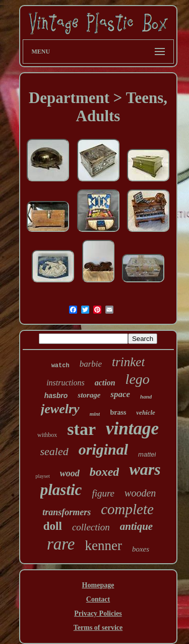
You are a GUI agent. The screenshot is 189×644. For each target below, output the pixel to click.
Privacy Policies (98, 613)
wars (145, 469)
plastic (61, 490)
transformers (67, 512)
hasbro (56, 395)
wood (70, 473)
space (120, 394)
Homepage (98, 585)
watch (60, 366)
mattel (147, 454)
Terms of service (98, 628)
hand (146, 397)
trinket (128, 362)
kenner (103, 546)
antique (136, 526)
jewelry (60, 409)
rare (61, 544)
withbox (47, 435)
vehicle (146, 412)
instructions (66, 383)
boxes (141, 549)
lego (138, 379)
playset (42, 476)
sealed (54, 451)
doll (53, 526)
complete (127, 509)
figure (103, 493)
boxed (105, 472)
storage (89, 395)
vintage (132, 429)
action (105, 383)
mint (95, 414)
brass (118, 412)
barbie (91, 364)
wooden (140, 493)
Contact (98, 599)
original (103, 449)
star (81, 429)
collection (91, 527)
